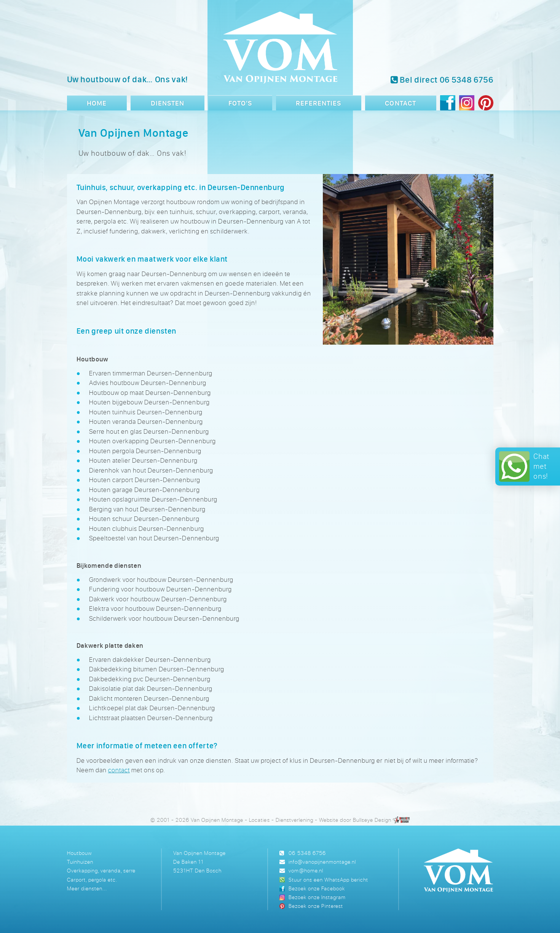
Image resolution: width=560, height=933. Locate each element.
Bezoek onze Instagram (317, 897)
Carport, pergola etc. (92, 879)
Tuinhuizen (80, 862)
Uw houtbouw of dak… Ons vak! (128, 79)
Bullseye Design (372, 820)
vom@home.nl (306, 870)
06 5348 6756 (307, 853)
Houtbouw (79, 853)
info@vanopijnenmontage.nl (322, 862)
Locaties (259, 820)
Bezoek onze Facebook (317, 888)
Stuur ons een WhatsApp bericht (328, 879)
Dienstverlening (294, 820)
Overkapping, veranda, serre (101, 870)
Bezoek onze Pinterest (316, 906)
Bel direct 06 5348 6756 (442, 80)
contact (119, 770)
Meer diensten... (87, 888)
